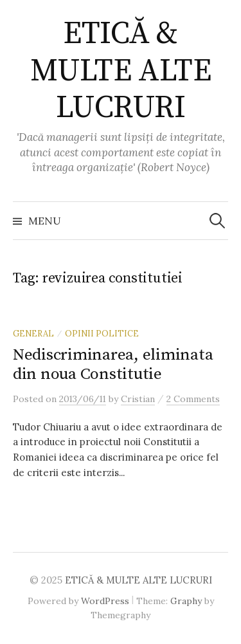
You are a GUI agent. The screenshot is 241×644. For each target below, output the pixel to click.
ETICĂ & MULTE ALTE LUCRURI (121, 71)
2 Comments (193, 399)
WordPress (105, 601)
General (33, 333)
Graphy (186, 601)
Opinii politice (102, 333)
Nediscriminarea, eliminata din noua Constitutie (113, 364)
